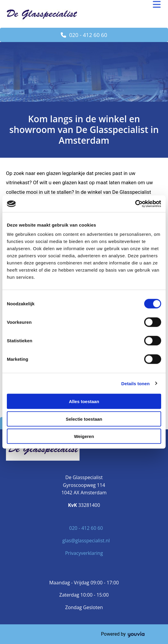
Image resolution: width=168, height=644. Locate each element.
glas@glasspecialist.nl (86, 541)
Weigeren (84, 436)
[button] (84, 35)
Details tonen (135, 383)
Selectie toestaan (84, 419)
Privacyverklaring (84, 553)
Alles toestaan (84, 401)
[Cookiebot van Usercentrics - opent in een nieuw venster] (135, 204)
